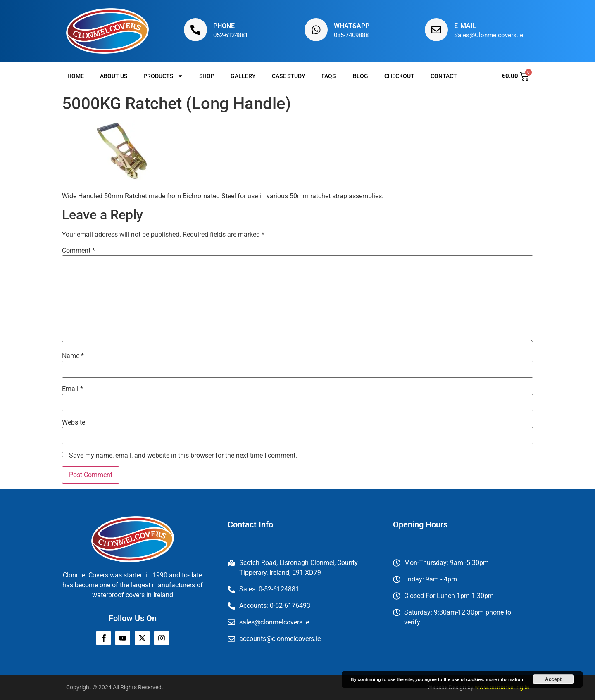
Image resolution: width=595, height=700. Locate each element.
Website (74, 422)
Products (163, 76)
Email (73, 389)
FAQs (329, 76)
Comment (79, 251)
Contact (444, 76)
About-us (114, 76)
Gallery (243, 76)
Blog (361, 76)
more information (504, 679)
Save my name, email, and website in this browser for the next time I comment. (183, 456)
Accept (553, 679)
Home (76, 76)
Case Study (289, 76)
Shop (207, 76)
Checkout (399, 76)
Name (73, 356)
